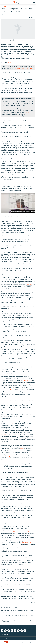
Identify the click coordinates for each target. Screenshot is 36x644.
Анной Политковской (26, 543)
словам (27, 112)
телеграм (29, 68)
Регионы (3, 6)
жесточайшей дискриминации (26, 568)
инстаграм (22, 68)
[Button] (32, 18)
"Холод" (9, 62)
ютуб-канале (9, 424)
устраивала (11, 456)
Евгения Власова (9, 389)
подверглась (13, 568)
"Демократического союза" (21, 532)
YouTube (16, 68)
